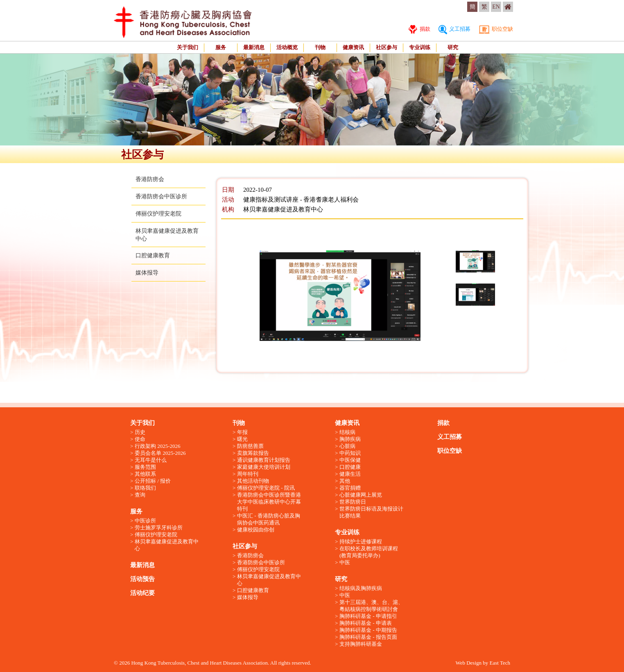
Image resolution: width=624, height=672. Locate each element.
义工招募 (454, 29)
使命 (140, 439)
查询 (140, 495)
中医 (345, 562)
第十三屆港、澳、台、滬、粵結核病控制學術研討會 (371, 606)
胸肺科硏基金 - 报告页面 (368, 637)
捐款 (419, 29)
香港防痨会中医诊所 (161, 196)
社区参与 (387, 47)
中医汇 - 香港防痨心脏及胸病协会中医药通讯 (269, 519)
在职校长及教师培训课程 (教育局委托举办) (369, 552)
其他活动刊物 (253, 481)
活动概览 (287, 47)
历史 (140, 432)
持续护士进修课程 (361, 541)
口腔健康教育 (153, 255)
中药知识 (350, 453)
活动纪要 (142, 593)
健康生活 (350, 474)
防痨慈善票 (250, 446)
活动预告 (142, 579)
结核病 (347, 432)
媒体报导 (147, 273)
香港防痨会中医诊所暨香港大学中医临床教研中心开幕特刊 (269, 502)
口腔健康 (350, 467)
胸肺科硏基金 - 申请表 (366, 623)
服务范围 (145, 467)
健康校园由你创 (256, 530)
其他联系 (145, 474)
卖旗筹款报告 (253, 453)
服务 (221, 47)
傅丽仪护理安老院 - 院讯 (266, 488)
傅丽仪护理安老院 (158, 214)
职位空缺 (496, 29)
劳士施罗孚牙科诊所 (159, 528)
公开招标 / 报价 (153, 481)
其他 (345, 481)
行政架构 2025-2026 (158, 446)
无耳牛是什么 (151, 460)
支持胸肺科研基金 (361, 644)
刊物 (320, 47)
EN (496, 7)
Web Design (468, 663)
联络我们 (145, 488)
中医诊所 (145, 521)
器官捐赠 (350, 488)
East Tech (500, 663)
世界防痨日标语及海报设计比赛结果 (371, 512)
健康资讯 (353, 47)
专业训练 (420, 47)
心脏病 (347, 446)
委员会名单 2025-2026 (160, 453)
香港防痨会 (150, 179)
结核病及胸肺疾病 (361, 588)
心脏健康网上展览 (361, 495)
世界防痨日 (353, 502)
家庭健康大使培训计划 (264, 467)
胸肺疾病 (350, 439)
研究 (453, 47)
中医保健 (350, 460)
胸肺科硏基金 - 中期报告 (368, 630)
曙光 (242, 439)
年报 (242, 432)
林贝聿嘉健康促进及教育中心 (167, 545)
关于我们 (188, 47)
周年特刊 (248, 474)
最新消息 (254, 47)
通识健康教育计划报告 (264, 460)
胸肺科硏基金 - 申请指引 (368, 616)
